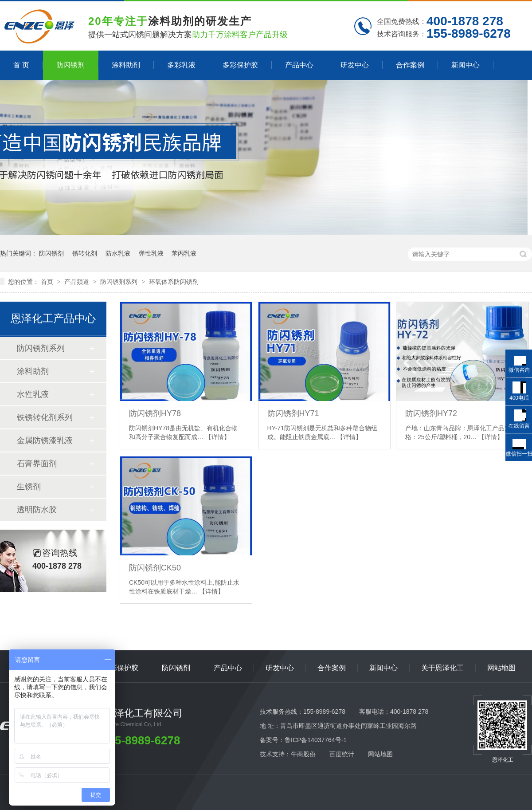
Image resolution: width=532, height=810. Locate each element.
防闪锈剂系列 (120, 282)
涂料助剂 (126, 65)
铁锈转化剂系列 (45, 417)
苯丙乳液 (184, 253)
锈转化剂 (85, 253)
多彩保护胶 (240, 65)
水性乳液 (33, 394)
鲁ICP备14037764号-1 (316, 740)
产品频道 (78, 282)
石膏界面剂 (37, 464)
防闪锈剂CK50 (155, 568)
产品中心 (299, 65)
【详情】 (218, 437)
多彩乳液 (181, 65)
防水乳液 (118, 253)
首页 (48, 282)
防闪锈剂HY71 (293, 413)
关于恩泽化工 (442, 668)
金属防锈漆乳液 (45, 440)
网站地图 (501, 668)
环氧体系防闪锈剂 (174, 282)
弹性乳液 (151, 253)
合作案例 (410, 65)
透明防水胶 (37, 510)
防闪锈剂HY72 (431, 413)
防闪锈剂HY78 (155, 413)
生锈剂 (29, 487)
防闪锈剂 (70, 65)
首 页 (21, 65)
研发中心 (355, 65)
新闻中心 (465, 65)
